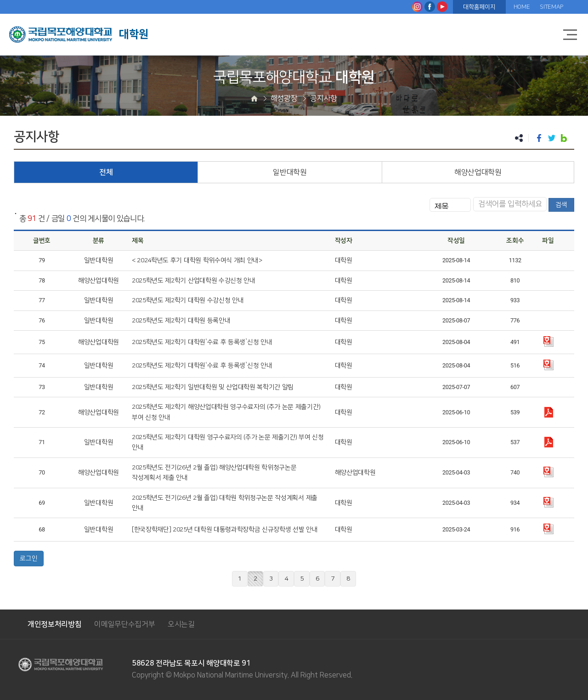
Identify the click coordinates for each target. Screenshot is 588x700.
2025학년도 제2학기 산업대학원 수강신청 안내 (194, 281)
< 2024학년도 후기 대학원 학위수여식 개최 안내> (197, 260)
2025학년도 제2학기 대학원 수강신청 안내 (188, 300)
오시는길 (181, 624)
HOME (522, 7)
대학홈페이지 (479, 7)
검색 (561, 205)
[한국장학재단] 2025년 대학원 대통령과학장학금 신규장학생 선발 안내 (225, 530)
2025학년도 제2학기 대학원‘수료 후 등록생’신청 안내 (202, 342)
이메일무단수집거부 (124, 624)
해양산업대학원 (478, 172)
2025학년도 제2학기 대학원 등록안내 (181, 321)
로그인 (29, 559)
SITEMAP (551, 7)
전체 (106, 172)
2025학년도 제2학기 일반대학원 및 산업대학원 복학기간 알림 (213, 387)
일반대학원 (290, 172)
